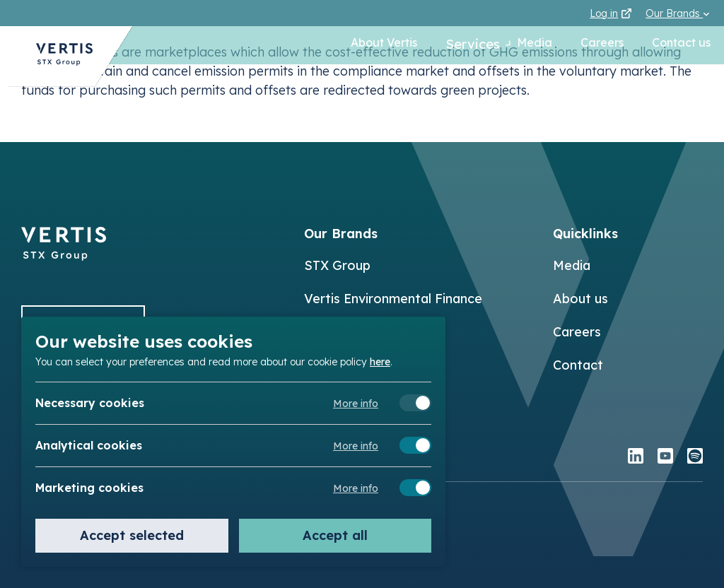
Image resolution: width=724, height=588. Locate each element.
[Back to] (64, 256)
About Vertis (367, 45)
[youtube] (665, 458)
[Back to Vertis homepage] (57, 60)
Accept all (335, 535)
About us (580, 299)
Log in (611, 13)
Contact (578, 365)
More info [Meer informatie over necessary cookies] (356, 404)
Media (534, 45)
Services (458, 45)
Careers (601, 45)
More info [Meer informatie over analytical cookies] (356, 446)
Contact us (681, 45)
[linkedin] (636, 458)
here (380, 361)
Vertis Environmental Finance (393, 299)
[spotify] (695, 458)
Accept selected (132, 535)
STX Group (337, 265)
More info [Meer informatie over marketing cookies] (356, 488)
